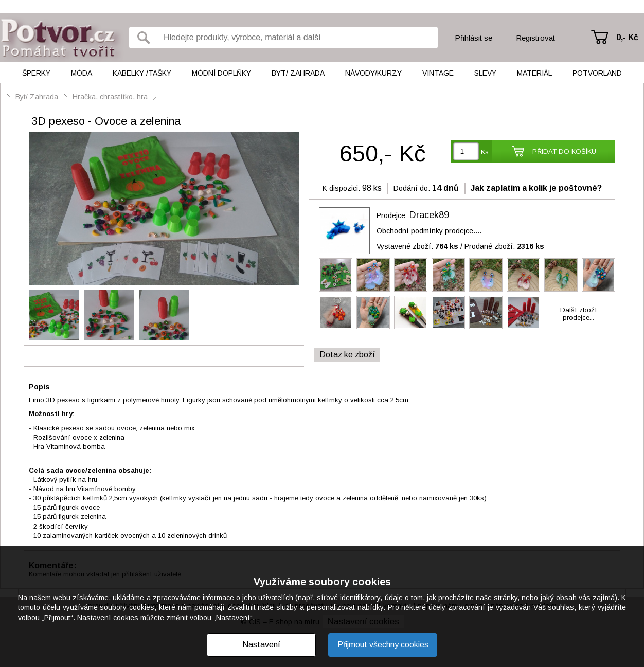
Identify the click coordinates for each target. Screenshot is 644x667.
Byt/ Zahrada (298, 73)
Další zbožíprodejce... (579, 314)
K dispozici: (341, 188)
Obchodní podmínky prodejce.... (429, 231)
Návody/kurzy (373, 73)
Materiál (534, 73)
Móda (82, 73)
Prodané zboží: (504, 246)
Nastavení (261, 645)
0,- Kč (627, 37)
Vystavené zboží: (417, 246)
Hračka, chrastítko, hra (110, 97)
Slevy (485, 73)
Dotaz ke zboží (347, 355)
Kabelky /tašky (142, 73)
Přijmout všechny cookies (383, 645)
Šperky (36, 73)
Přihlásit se (473, 38)
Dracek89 (429, 215)
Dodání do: (412, 188)
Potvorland (597, 73)
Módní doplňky (221, 73)
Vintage (438, 73)
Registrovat (535, 38)
